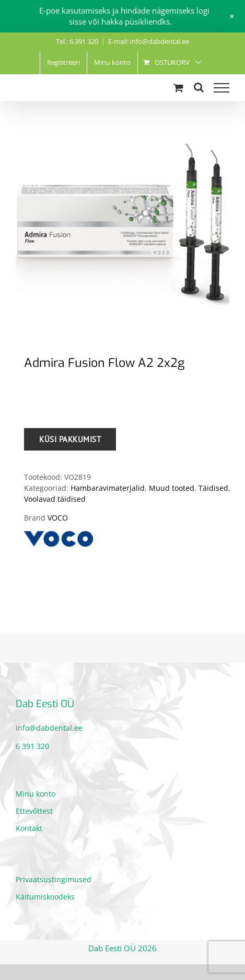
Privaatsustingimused (54, 879)
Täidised (213, 488)
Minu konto (36, 794)
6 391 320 (32, 746)
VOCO (58, 518)
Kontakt (29, 828)
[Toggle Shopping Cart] (178, 88)
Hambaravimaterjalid (108, 488)
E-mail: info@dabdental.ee (149, 41)
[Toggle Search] (199, 87)
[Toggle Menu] (221, 88)
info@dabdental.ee (49, 728)
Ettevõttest (34, 811)
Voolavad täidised (55, 499)
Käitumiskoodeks (45, 897)
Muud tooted (172, 488)
